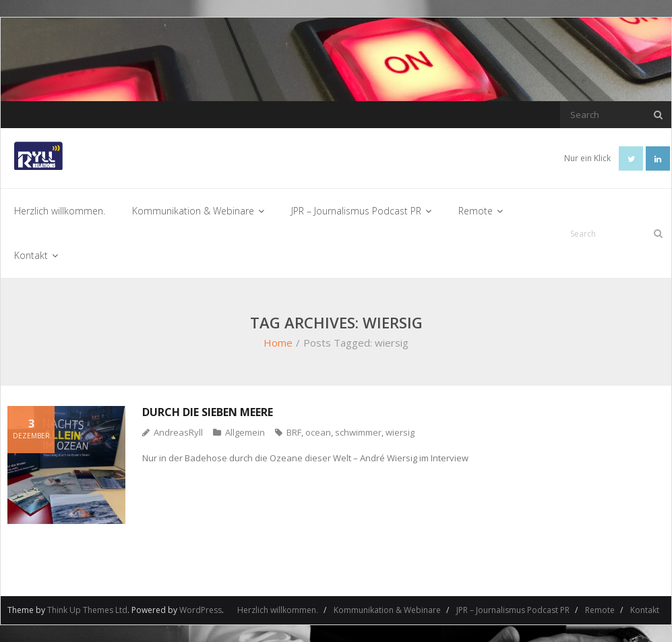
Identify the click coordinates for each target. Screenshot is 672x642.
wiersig (400, 432)
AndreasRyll (178, 432)
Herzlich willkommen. (278, 610)
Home (278, 343)
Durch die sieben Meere (208, 412)
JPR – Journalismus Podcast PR (513, 610)
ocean (318, 432)
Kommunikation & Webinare (387, 610)
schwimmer (358, 432)
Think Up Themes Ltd (87, 610)
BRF (294, 432)
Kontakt (645, 610)
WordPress (201, 610)
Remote (600, 610)
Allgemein (245, 432)
